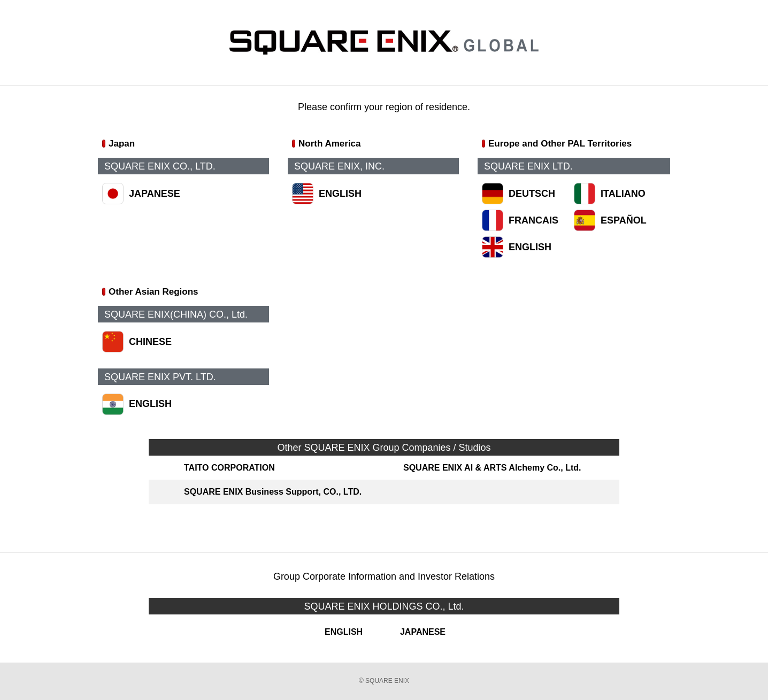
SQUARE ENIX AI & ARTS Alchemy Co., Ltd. (492, 468)
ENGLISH (340, 194)
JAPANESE (155, 194)
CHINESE (150, 342)
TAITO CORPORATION (229, 468)
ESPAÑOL (624, 220)
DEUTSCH (532, 194)
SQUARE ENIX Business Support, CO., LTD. (273, 492)
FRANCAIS (533, 220)
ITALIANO (623, 194)
